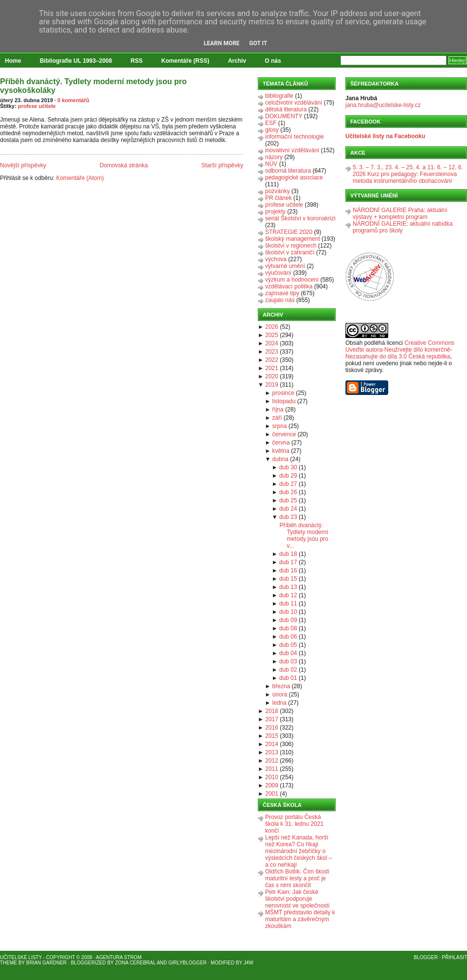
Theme (9, 963)
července (284, 434)
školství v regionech (291, 246)
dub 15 (288, 579)
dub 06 (288, 637)
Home (13, 61)
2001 (272, 794)
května (281, 451)
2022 (272, 360)
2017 (272, 719)
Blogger (426, 957)
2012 (272, 761)
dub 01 (288, 678)
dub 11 (288, 604)
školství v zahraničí (290, 252)
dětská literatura (286, 109)
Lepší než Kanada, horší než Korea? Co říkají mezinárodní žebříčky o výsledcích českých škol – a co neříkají (298, 851)
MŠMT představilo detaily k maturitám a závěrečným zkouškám (300, 919)
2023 (272, 352)
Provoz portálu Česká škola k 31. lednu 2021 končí (294, 824)
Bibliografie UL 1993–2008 (76, 61)
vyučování (278, 273)
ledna (279, 703)
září (277, 418)
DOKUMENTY (284, 116)
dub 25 (288, 500)
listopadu (284, 401)
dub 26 (288, 492)
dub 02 (288, 670)
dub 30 (288, 467)
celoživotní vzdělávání (294, 103)
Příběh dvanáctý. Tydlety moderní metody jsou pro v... (304, 535)
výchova (276, 259)
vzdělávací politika (289, 286)
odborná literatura (288, 171)
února (280, 695)
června (281, 443)
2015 (272, 736)
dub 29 (288, 476)
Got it (258, 43)
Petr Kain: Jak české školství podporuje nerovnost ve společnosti (297, 899)
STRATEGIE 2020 (289, 232)
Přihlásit (454, 957)
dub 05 (288, 645)
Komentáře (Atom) (80, 178)
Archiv (237, 61)
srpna (280, 426)
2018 (272, 711)
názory (274, 157)
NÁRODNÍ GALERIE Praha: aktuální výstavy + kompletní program (400, 214)
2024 (272, 343)
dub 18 (288, 554)
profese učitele (37, 106)
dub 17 (288, 562)
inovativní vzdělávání (292, 150)
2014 (272, 744)
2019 (272, 385)
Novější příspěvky (23, 165)
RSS (137, 61)
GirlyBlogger (188, 963)
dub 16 (288, 570)
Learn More (222, 43)
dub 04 (288, 653)
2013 (272, 752)
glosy (272, 130)
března (281, 686)
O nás (273, 61)
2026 (272, 327)
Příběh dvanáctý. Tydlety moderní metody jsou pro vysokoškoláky (93, 86)
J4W (249, 963)
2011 (272, 769)
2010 (272, 777)
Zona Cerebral (135, 963)
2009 (272, 785)
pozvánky (278, 191)
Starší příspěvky (222, 165)
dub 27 (288, 484)
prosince (283, 393)
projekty (275, 212)
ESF (271, 123)
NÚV (271, 164)
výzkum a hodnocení (292, 280)
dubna (280, 459)
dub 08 (288, 628)
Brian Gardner (46, 963)
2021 (272, 368)
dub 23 (288, 517)
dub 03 (288, 661)
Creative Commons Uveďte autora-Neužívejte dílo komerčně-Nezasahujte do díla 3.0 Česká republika (400, 350)
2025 (272, 335)
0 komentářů (73, 100)
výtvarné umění (285, 266)
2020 (272, 376)
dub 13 (288, 587)
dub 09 (288, 620)
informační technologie (295, 137)
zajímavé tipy (282, 293)
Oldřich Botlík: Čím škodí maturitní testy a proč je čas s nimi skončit (297, 878)
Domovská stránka (124, 165)
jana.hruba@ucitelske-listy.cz (383, 105)
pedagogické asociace (294, 178)
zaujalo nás (280, 300)
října (278, 410)
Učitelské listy (21, 957)
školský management (293, 239)
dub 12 (288, 595)
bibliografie (279, 96)
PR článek (278, 198)
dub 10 (288, 612)
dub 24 (288, 509)
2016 (272, 728)
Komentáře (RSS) (186, 61)
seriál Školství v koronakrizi (300, 218)
